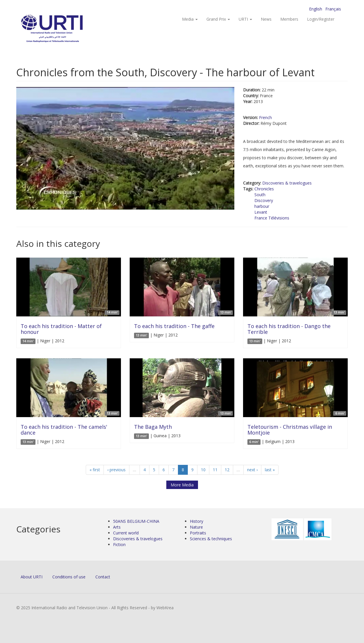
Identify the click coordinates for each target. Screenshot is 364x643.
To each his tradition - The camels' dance (64, 430)
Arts (117, 527)
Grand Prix (218, 19)
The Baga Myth (153, 427)
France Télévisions (272, 218)
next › (252, 470)
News (266, 19)
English (316, 9)
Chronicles (264, 189)
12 (227, 470)
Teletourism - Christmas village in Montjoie (290, 430)
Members (289, 19)
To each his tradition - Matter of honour (61, 329)
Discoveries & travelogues (287, 183)
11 (215, 470)
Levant (261, 212)
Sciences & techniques (211, 539)
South (260, 195)
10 (203, 470)
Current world (126, 533)
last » (270, 470)
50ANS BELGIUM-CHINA (136, 521)
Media (190, 19)
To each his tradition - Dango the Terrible (289, 329)
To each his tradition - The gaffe (174, 326)
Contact (103, 577)
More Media (182, 485)
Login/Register (321, 19)
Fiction (119, 544)
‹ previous (116, 470)
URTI (245, 19)
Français (333, 9)
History (197, 521)
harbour (262, 206)
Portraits (198, 533)
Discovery (264, 200)
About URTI (32, 577)
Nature (196, 527)
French (265, 117)
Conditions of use (69, 577)
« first (95, 470)
